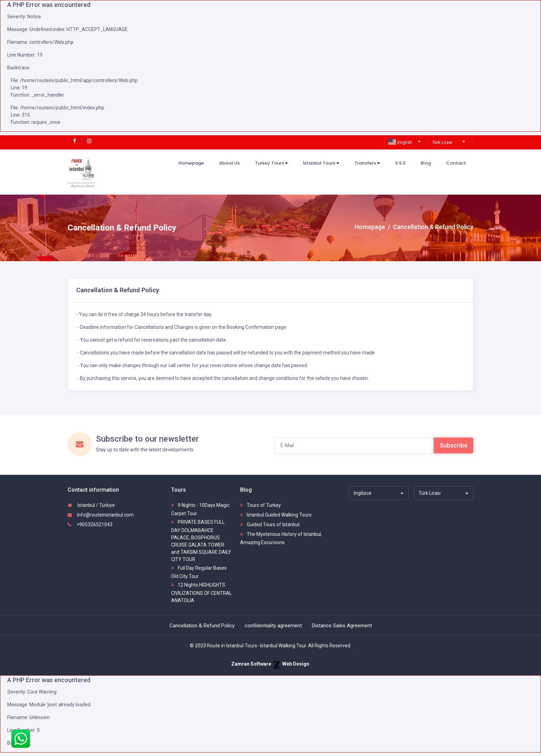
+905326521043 (90, 524)
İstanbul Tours (321, 163)
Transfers (367, 163)
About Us (229, 163)
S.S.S (400, 163)
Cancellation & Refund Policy (202, 626)
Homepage (191, 163)
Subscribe (454, 445)
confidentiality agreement (273, 626)
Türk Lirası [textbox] (442, 142)
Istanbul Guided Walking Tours (276, 515)
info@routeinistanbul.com (101, 515)
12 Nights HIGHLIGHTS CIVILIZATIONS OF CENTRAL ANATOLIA (201, 593)
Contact (456, 163)
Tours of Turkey (260, 505)
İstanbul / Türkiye (91, 505)
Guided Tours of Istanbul (270, 524)
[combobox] (405, 139)
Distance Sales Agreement (342, 626)
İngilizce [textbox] (363, 493)
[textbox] (405, 143)
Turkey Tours (271, 163)
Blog (426, 163)
